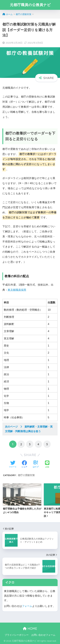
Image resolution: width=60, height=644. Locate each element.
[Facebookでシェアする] (24, 464)
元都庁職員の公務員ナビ (30, 5)
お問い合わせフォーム (43, 635)
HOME (30, 629)
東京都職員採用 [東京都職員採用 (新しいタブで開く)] (17, 290)
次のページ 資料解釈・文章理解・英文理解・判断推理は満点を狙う (29, 429)
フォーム (27, 606)
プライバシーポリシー (17, 635)
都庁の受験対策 (26, 475)
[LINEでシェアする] (47, 465)
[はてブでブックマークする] (36, 464)
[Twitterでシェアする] (13, 464)
